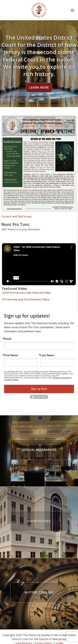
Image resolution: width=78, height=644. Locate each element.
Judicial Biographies (39, 450)
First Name (11, 355)
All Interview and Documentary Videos (26, 299)
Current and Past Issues (17, 216)
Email (8, 339)
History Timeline (39, 592)
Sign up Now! (39, 389)
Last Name (47, 355)
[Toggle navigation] (72, 10)
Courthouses (39, 521)
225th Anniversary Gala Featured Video (27, 293)
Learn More (39, 87)
